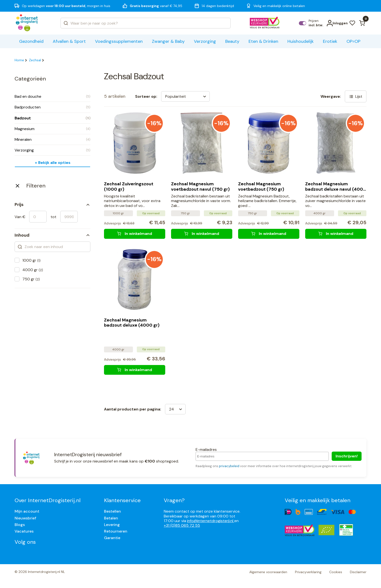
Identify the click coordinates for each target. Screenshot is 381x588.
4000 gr (33, 270)
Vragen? (174, 500)
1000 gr (31, 260)
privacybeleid (229, 466)
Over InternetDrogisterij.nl (48, 500)
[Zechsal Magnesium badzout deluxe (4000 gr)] (135, 370)
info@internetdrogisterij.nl (211, 521)
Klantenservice (122, 500)
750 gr (31, 279)
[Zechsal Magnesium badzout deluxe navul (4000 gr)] (336, 234)
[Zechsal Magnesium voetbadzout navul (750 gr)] (202, 234)
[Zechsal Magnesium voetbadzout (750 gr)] (269, 234)
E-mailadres (206, 450)
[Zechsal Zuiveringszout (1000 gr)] (135, 234)
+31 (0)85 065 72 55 (182, 525)
